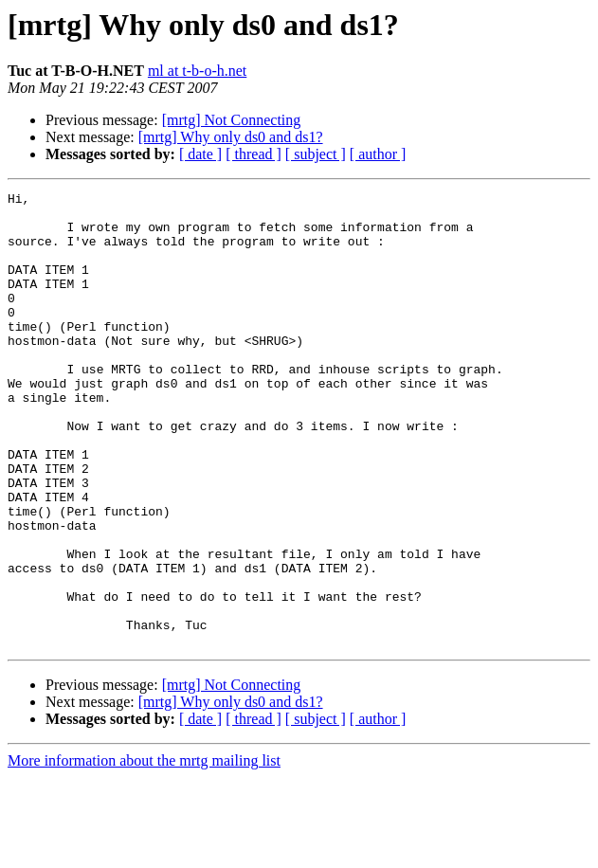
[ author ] (378, 154)
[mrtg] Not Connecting (232, 120)
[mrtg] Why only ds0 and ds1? (231, 137)
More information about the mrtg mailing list (144, 851)
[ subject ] (316, 154)
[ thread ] (254, 154)
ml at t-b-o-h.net (197, 71)
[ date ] (200, 154)
